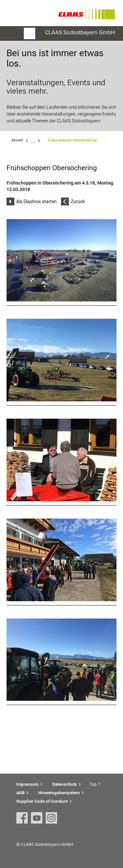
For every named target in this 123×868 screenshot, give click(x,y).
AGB (20, 793)
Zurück (78, 201)
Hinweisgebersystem (59, 793)
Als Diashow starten (37, 201)
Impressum (27, 784)
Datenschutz (64, 784)
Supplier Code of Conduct (42, 801)
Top (93, 784)
